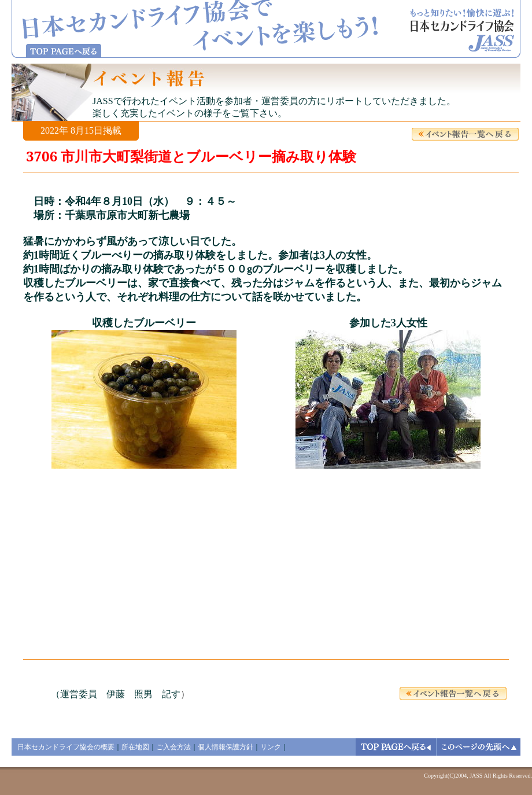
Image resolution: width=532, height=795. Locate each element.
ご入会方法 (173, 747)
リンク (271, 747)
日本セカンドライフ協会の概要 (66, 747)
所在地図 (135, 747)
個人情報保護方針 (226, 747)
